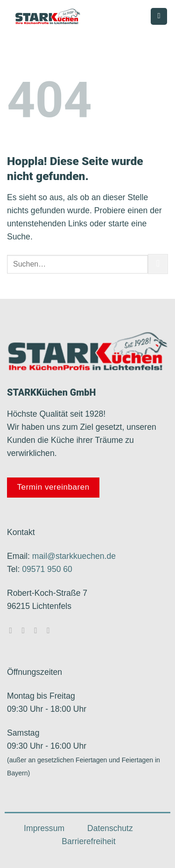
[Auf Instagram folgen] (26, 630)
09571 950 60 (47, 569)
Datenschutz (110, 828)
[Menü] (159, 16)
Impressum (44, 828)
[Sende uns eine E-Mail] (38, 630)
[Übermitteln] (158, 264)
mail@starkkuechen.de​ (74, 556)
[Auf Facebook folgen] (13, 630)
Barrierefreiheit (88, 841)
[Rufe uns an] (51, 630)
